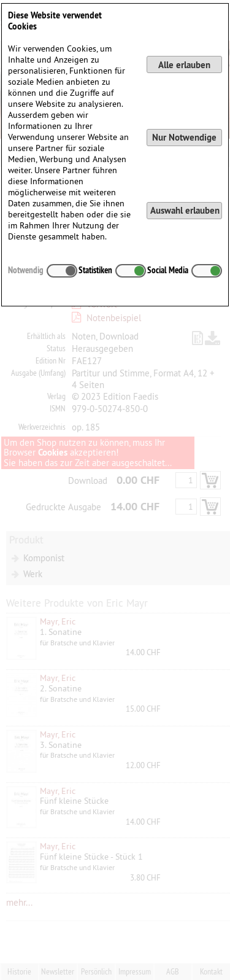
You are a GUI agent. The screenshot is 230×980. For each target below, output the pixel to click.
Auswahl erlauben (185, 210)
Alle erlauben (184, 65)
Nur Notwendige (184, 137)
